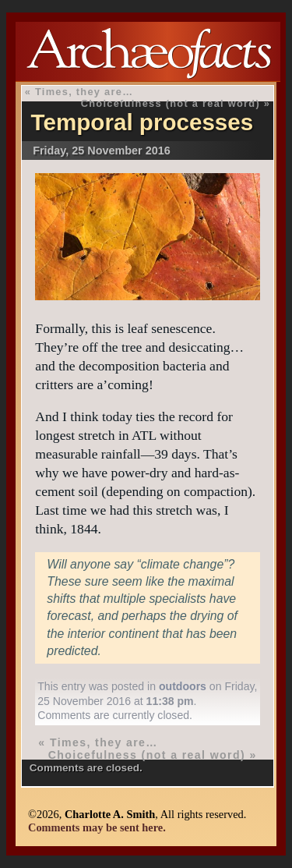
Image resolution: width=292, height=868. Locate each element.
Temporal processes (142, 122)
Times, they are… (84, 92)
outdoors (183, 686)
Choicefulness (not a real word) (171, 103)
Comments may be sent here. (97, 827)
